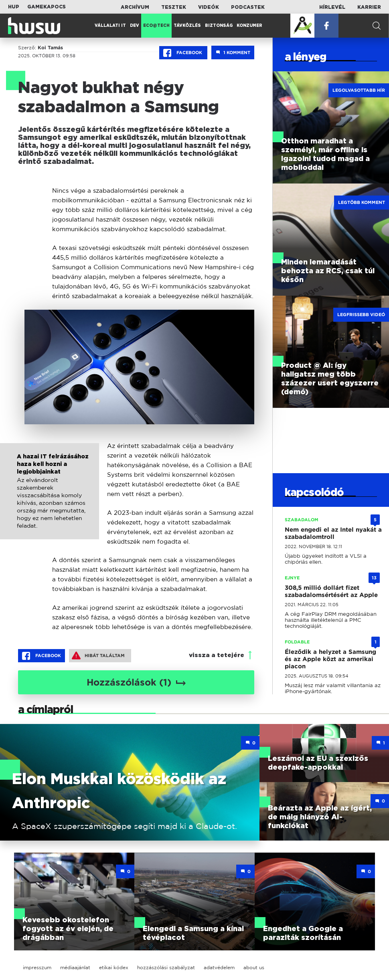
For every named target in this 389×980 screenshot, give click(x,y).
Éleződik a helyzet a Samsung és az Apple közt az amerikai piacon (330, 659)
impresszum (37, 967)
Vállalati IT (110, 26)
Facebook (183, 53)
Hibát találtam (98, 655)
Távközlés (187, 26)
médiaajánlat (75, 967)
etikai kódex (114, 967)
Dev (135, 26)
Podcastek (248, 7)
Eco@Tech (156, 26)
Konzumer (249, 26)
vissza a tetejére (217, 655)
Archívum (135, 7)
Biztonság (219, 26)
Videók (209, 7)
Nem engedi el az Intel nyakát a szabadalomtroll (333, 533)
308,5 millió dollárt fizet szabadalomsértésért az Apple (331, 591)
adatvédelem (219, 967)
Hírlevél (332, 7)
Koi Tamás (50, 48)
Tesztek (174, 7)
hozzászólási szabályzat (166, 967)
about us (254, 967)
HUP (14, 7)
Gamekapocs (47, 7)
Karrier (369, 7)
